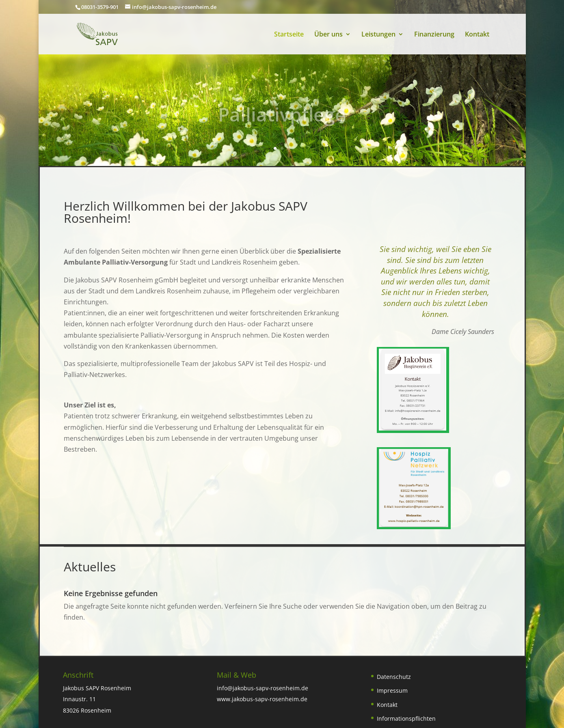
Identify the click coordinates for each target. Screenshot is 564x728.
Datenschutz (394, 677)
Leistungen (378, 35)
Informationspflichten (406, 718)
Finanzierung (434, 35)
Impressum (392, 690)
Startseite (289, 35)
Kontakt (477, 35)
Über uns (328, 35)
